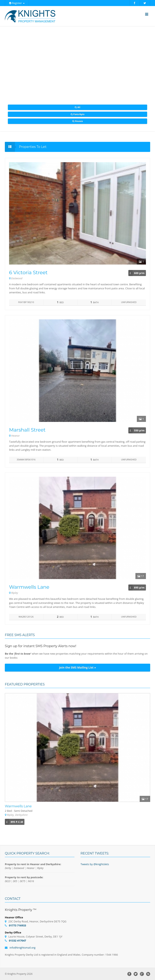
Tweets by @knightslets (95, 864)
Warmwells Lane (29, 587)
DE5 (15, 881)
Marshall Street (27, 430)
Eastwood (19, 868)
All (77, 107)
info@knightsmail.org (22, 948)
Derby (8, 868)
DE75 (23, 881)
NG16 (31, 881)
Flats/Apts (77, 114)
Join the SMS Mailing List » (78, 667)
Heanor (31, 868)
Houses (78, 121)
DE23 (8, 881)
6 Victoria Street (28, 273)
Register (17, 3)
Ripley (40, 868)
